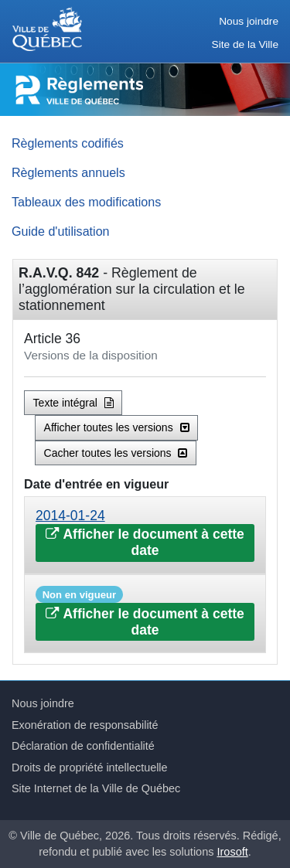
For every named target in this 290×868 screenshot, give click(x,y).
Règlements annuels (68, 172)
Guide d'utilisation (61, 231)
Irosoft (233, 852)
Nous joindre (249, 21)
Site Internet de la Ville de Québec (96, 788)
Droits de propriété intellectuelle (90, 768)
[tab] (145, 535)
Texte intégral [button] (73, 403)
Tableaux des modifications (86, 202)
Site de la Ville (245, 44)
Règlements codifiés (68, 143)
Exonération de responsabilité (85, 725)
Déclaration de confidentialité (83, 746)
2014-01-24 (70, 516)
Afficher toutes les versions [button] (117, 427)
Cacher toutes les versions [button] (116, 453)
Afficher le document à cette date (145, 542)
